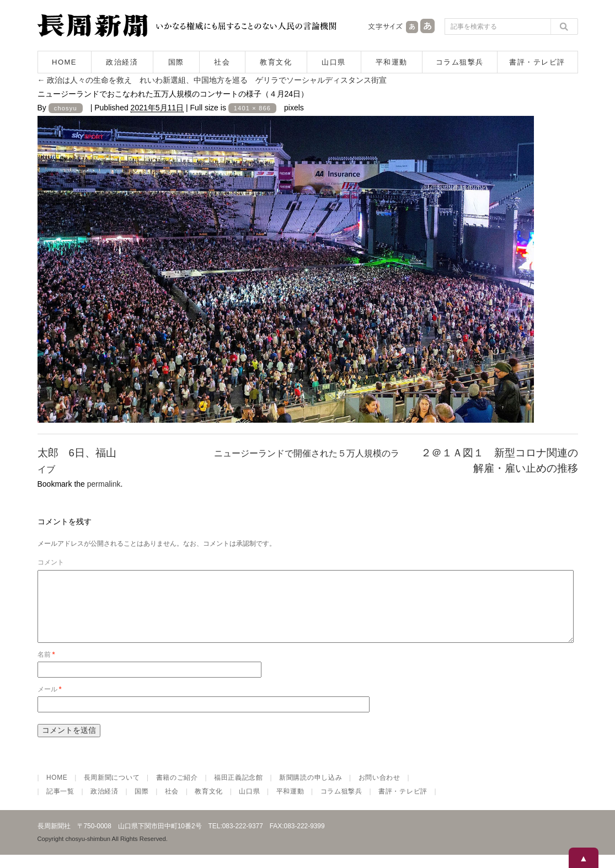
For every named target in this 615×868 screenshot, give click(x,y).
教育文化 (276, 62)
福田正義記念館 (239, 791)
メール (50, 702)
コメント (51, 562)
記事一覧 (60, 805)
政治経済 (122, 62)
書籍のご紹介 (177, 791)
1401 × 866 (252, 108)
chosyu (66, 108)
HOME (64, 62)
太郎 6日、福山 (77, 453)
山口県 (334, 62)
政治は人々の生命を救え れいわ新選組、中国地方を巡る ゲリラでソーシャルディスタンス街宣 (212, 80)
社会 (222, 62)
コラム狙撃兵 (460, 62)
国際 (176, 62)
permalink (104, 484)
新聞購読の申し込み (311, 791)
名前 (46, 668)
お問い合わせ (379, 791)
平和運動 (392, 62)
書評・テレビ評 (537, 62)
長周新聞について (112, 791)
